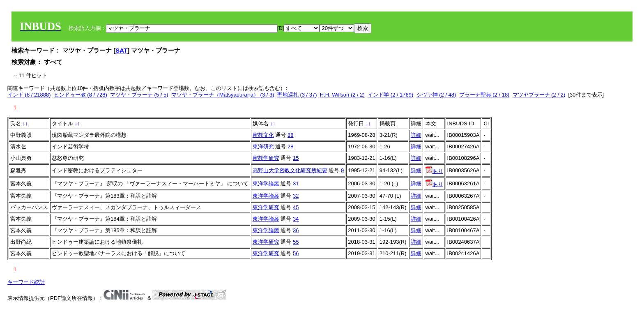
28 (290, 146)
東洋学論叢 (266, 183)
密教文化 (263, 135)
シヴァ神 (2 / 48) (436, 95)
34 (296, 219)
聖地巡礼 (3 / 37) (297, 95)
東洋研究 (263, 146)
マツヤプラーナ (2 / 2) (539, 95)
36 (296, 230)
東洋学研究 (266, 207)
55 (296, 242)
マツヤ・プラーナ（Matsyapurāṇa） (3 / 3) (223, 95)
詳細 (416, 135)
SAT (121, 50)
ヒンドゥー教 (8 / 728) (80, 95)
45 (296, 207)
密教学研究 (266, 158)
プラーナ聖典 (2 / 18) (484, 95)
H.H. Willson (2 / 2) (342, 95)
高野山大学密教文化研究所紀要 (290, 170)
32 (296, 196)
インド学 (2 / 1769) (390, 95)
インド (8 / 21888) (29, 95)
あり (434, 171)
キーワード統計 (26, 282)
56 (296, 253)
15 (296, 158)
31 (296, 183)
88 (290, 135)
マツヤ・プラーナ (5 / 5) (139, 95)
